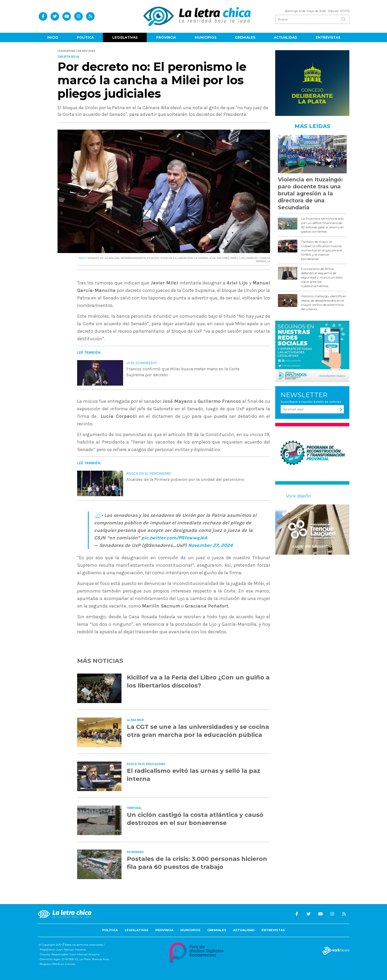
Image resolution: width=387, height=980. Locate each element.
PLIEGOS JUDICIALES (162, 258)
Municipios (205, 37)
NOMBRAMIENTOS (133, 258)
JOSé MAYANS (219, 258)
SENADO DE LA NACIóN (103, 258)
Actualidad (286, 37)
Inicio (53, 37)
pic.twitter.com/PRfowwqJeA (174, 538)
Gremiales (245, 37)
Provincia (166, 37)
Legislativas (125, 37)
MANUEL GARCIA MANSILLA (258, 260)
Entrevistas (328, 37)
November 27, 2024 (210, 545)
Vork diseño (298, 496)
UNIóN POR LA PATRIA (193, 258)
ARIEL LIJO (238, 258)
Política (85, 37)
